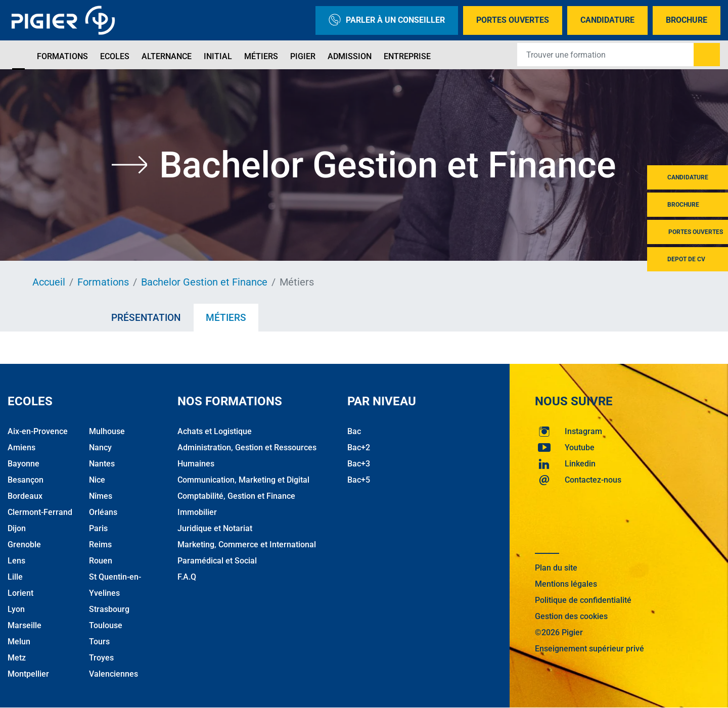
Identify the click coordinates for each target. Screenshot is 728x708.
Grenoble (24, 545)
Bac (354, 431)
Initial (218, 56)
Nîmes (101, 496)
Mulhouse (107, 431)
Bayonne (24, 464)
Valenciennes (113, 674)
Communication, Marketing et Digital (243, 480)
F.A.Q (187, 577)
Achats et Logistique (215, 431)
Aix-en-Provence (38, 431)
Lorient (20, 593)
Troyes (101, 658)
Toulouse (106, 625)
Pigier (303, 56)
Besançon (26, 480)
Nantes (102, 464)
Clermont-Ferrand (40, 512)
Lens (16, 561)
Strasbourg (109, 609)
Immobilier (197, 512)
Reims (100, 545)
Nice (97, 480)
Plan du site (556, 568)
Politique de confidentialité (583, 600)
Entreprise (407, 56)
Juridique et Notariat (215, 528)
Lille (15, 577)
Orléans (103, 512)
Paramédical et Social (217, 561)
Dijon (17, 528)
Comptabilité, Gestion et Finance (236, 496)
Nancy (100, 447)
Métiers (261, 56)
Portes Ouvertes (513, 20)
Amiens (21, 447)
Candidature (607, 20)
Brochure (687, 20)
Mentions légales (566, 584)
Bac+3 (359, 464)
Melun (19, 642)
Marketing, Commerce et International (247, 545)
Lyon (16, 609)
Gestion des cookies (571, 616)
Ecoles (115, 56)
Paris (98, 528)
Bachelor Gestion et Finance (204, 282)
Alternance (167, 56)
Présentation (146, 318)
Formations (62, 56)
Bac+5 (359, 480)
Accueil (49, 282)
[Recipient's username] (606, 55)
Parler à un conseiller (387, 20)
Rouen (101, 561)
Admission (350, 56)
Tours (99, 642)
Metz (17, 658)
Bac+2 (359, 447)
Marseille (25, 625)
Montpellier (28, 674)
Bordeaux (25, 496)
